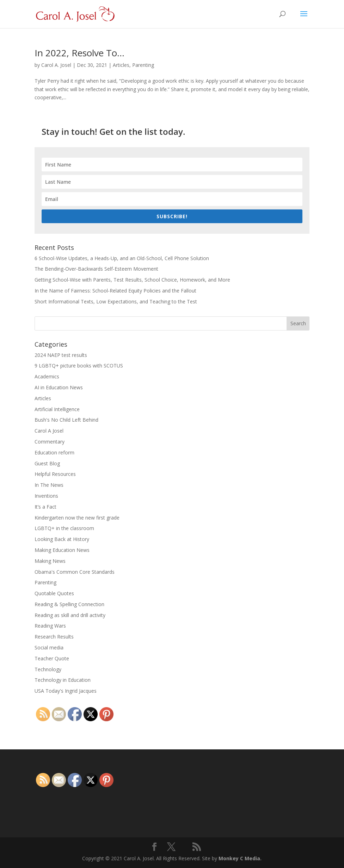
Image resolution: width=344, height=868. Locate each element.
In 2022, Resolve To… (79, 53)
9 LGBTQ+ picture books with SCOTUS (79, 366)
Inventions (46, 496)
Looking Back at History (62, 539)
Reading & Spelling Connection (69, 604)
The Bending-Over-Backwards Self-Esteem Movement (96, 269)
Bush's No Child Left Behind (66, 420)
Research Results (54, 637)
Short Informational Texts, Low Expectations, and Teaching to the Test (116, 301)
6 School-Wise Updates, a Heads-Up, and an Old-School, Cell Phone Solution (122, 258)
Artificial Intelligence (57, 409)
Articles (121, 65)
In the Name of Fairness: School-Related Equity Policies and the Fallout (115, 291)
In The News (49, 485)
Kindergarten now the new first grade (77, 518)
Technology (48, 669)
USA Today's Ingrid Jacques (66, 691)
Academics (47, 376)
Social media (49, 647)
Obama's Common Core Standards (75, 572)
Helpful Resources (55, 474)
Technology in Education (63, 680)
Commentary (50, 442)
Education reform (54, 452)
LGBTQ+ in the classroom (64, 528)
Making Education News (62, 550)
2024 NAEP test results (61, 355)
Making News (50, 561)
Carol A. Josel (56, 65)
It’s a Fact (45, 507)
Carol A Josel (49, 431)
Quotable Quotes (54, 593)
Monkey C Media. (240, 858)
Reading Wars (50, 626)
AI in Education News (59, 387)
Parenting (143, 65)
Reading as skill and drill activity (70, 615)
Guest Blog (47, 463)
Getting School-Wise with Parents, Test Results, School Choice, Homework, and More (132, 280)
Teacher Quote (52, 658)
